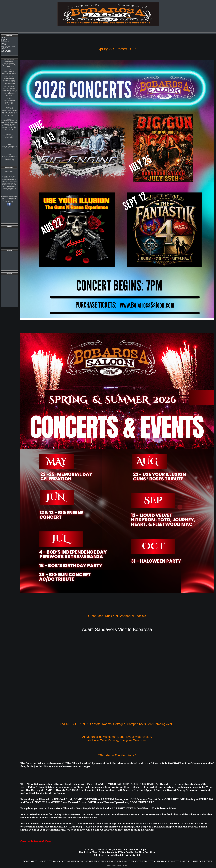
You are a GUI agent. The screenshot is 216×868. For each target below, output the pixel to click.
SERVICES (4, 41)
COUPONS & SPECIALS (8, 46)
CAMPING (4, 43)
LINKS (3, 49)
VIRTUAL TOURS (6, 51)
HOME (3, 38)
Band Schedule (9, 167)
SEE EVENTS (9, 171)
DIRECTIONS (5, 42)
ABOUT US (4, 39)
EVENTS (4, 45)
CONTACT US (5, 47)
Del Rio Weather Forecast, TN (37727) (117, 865)
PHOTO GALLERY (6, 50)
